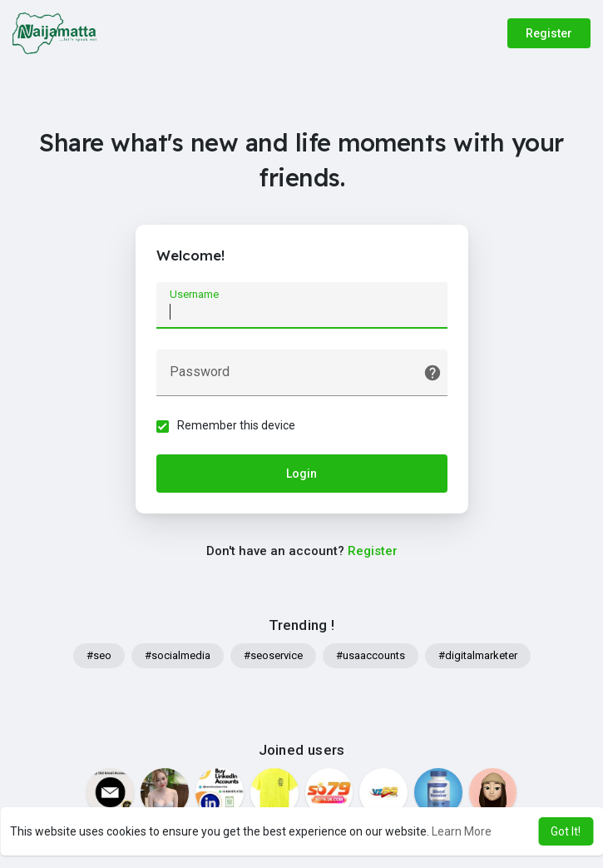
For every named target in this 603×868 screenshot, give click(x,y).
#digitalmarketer (478, 655)
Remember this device (236, 425)
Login (301, 474)
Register (549, 33)
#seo (99, 655)
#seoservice (273, 655)
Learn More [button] (462, 831)
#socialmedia (178, 655)
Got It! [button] (566, 831)
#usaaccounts (371, 655)
